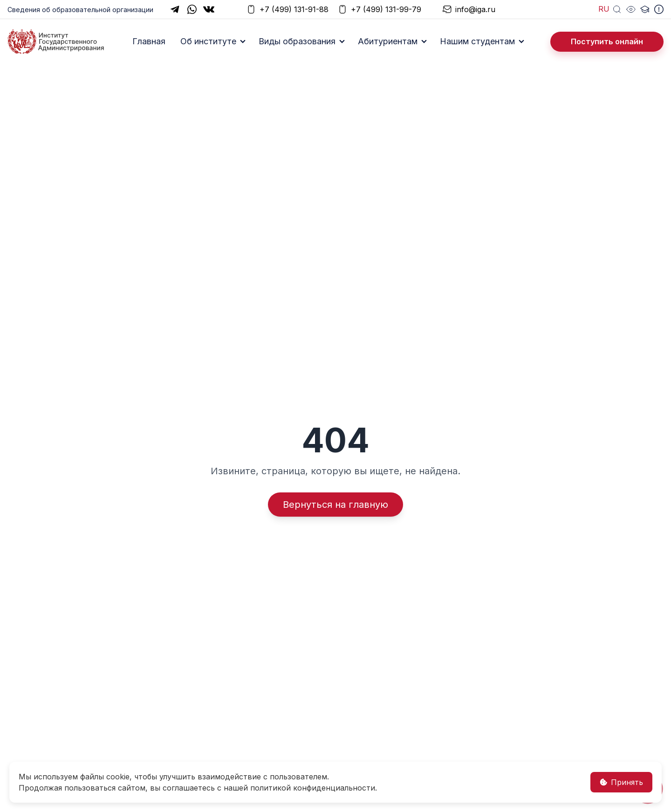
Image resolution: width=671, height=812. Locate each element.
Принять (621, 782)
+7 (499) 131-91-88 (288, 10)
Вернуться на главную (335, 505)
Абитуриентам (388, 41)
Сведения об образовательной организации (80, 10)
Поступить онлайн (607, 41)
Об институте (208, 41)
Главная (149, 41)
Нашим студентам (477, 41)
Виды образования (297, 41)
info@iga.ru (469, 10)
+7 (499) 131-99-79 (380, 10)
